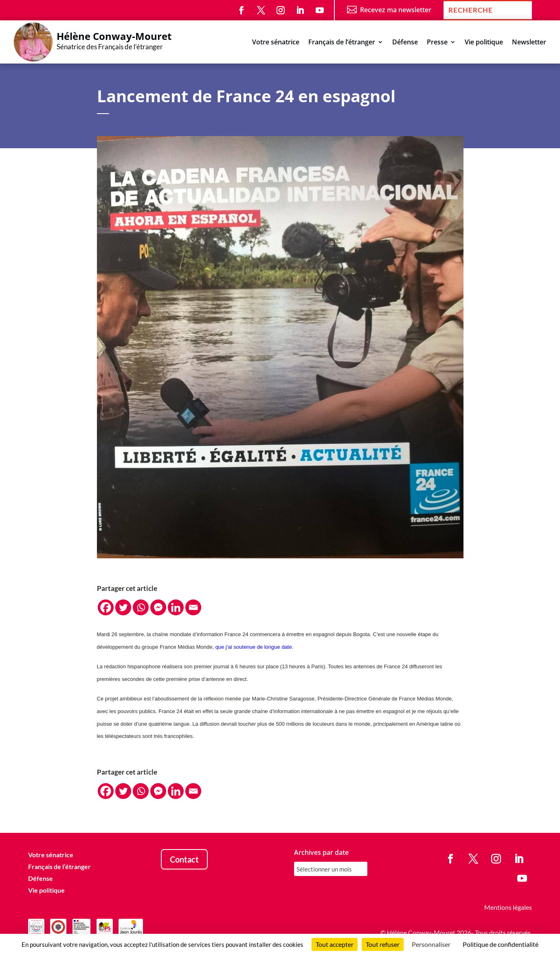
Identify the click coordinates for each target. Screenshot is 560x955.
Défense (405, 43)
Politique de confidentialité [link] (501, 944)
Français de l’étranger (342, 43)
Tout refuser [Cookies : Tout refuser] (383, 944)
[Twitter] (123, 607)
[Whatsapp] (141, 607)
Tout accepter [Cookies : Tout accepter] (335, 944)
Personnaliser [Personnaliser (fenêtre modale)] (431, 944)
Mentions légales (508, 907)
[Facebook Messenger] (158, 607)
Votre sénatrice (276, 43)
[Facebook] (106, 607)
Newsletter (529, 43)
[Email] (193, 607)
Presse (437, 43)
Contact (184, 859)
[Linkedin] (176, 607)
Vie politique (484, 43)
